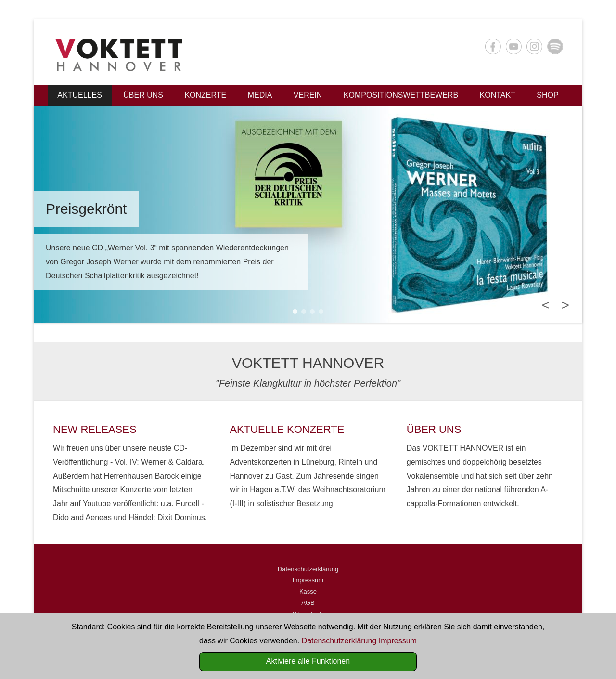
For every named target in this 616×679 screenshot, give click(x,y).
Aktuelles (79, 95)
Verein (308, 95)
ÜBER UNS (434, 429)
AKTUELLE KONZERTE (287, 429)
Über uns (143, 95)
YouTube (514, 46)
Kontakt (498, 95)
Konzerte (205, 95)
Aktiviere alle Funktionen (308, 661)
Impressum (308, 580)
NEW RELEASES (95, 429)
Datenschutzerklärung (308, 569)
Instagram (534, 46)
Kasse (308, 592)
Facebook (493, 46)
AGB (308, 603)
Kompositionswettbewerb (401, 95)
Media (260, 95)
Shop (547, 95)
